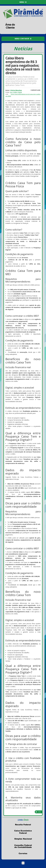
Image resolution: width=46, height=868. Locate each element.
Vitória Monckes (16, 90)
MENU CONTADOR (23, 39)
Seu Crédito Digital (16, 92)
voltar (38, 812)
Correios (23, 853)
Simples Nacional (23, 839)
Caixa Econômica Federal (23, 832)
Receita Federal (23, 825)
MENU (23, 2)
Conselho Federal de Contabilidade (23, 846)
